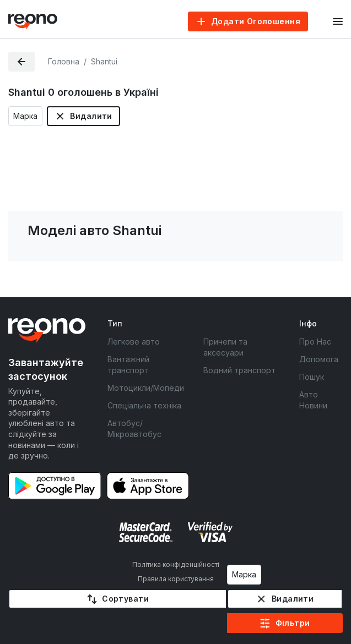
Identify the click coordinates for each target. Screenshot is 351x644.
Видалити (91, 116)
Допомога (319, 359)
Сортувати (125, 599)
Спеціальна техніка (144, 405)
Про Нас (315, 342)
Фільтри (293, 623)
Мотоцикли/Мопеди (146, 388)
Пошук (312, 377)
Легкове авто (134, 342)
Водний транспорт (239, 370)
